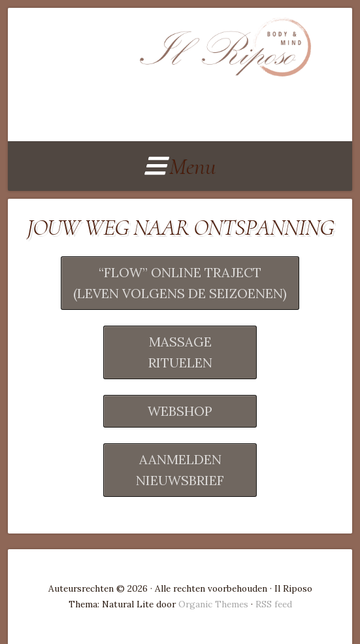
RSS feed (274, 604)
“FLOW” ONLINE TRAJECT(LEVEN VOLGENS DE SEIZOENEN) (180, 283)
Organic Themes (213, 604)
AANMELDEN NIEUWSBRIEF (180, 470)
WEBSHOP (180, 411)
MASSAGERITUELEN (180, 352)
